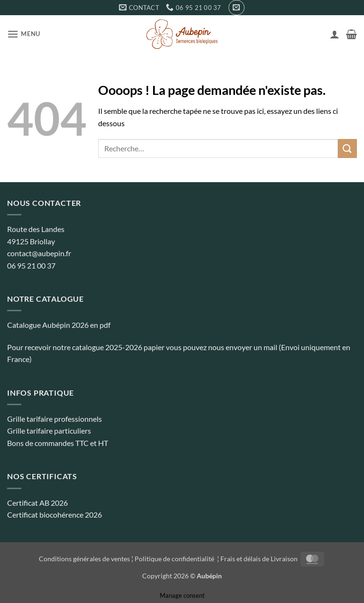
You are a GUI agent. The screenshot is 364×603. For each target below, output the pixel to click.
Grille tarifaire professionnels (55, 419)
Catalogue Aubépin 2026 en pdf (59, 325)
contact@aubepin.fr (39, 253)
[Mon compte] (335, 34)
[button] (236, 8)
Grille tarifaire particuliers (49, 431)
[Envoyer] (347, 148)
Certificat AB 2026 (37, 503)
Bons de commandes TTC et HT (58, 443)
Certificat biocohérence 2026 (55, 515)
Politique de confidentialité (175, 559)
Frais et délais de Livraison (259, 559)
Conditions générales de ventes (84, 559)
